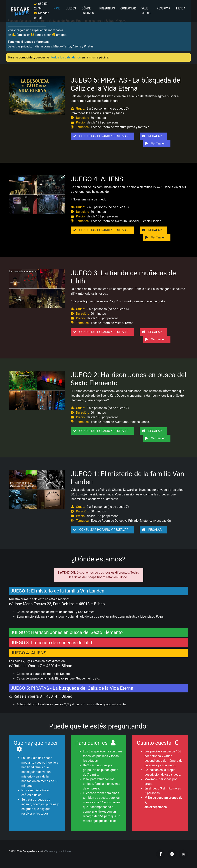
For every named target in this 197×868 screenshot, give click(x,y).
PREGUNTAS (107, 8)
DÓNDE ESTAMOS (88, 11)
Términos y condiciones (58, 851)
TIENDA (180, 8)
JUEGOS (71, 8)
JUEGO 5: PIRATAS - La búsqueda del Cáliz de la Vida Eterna (126, 84)
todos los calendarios (66, 57)
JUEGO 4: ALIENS (97, 179)
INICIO (57, 8)
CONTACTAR (128, 8)
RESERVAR (163, 8)
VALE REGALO (146, 11)
